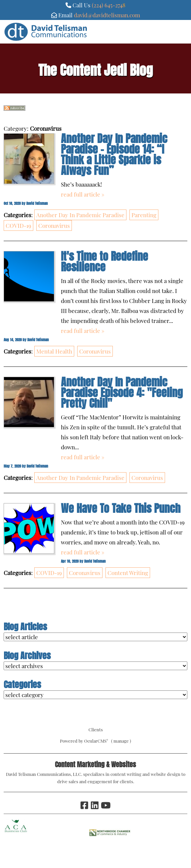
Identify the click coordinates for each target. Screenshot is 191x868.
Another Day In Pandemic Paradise (80, 215)
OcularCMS (96, 741)
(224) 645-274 (107, 5)
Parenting (144, 215)
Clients (96, 729)
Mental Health (54, 351)
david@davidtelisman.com (107, 15)
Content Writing (128, 573)
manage (121, 741)
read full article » (83, 194)
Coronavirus (54, 225)
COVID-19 (18, 225)
